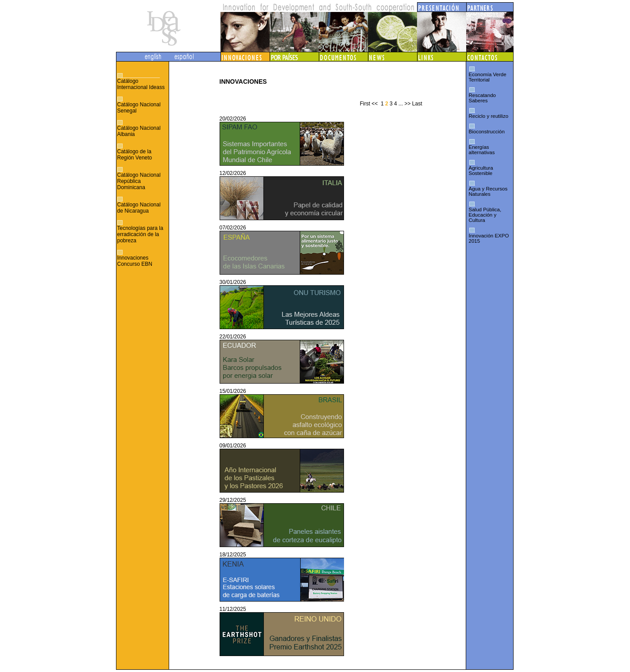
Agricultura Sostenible (481, 171)
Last (417, 104)
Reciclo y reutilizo (489, 116)
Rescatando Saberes (482, 98)
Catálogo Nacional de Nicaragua (139, 208)
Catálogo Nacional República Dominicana (139, 181)
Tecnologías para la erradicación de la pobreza (140, 234)
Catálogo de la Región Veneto (135, 155)
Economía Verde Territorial (488, 77)
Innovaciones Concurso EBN (135, 261)
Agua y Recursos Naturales (488, 191)
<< (375, 104)
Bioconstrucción (487, 132)
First (365, 104)
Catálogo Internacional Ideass (141, 84)
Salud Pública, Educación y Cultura (485, 215)
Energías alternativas (482, 150)
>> (407, 104)
